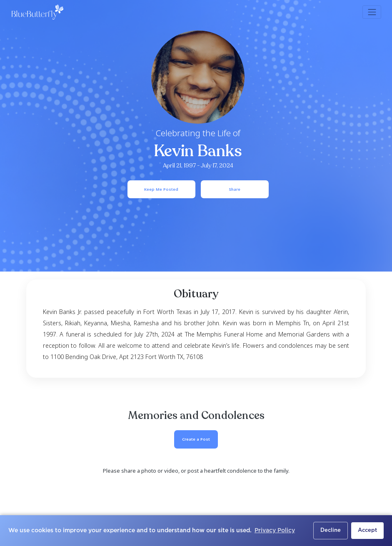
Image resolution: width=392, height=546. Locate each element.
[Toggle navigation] (372, 12)
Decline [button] (331, 530)
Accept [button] (367, 530)
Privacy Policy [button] (275, 531)
